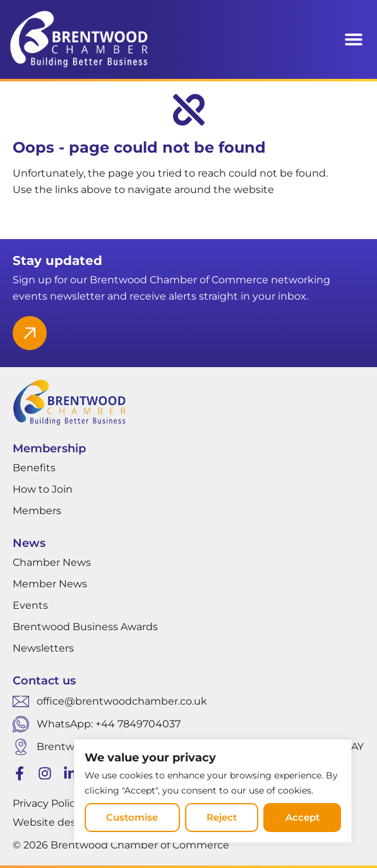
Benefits (34, 468)
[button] (353, 39)
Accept (302, 817)
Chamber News (52, 562)
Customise (132, 817)
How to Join (43, 489)
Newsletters (43, 648)
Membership (49, 449)
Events (30, 605)
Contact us (44, 681)
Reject (222, 817)
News (29, 543)
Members (37, 511)
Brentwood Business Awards (85, 627)
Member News (50, 584)
